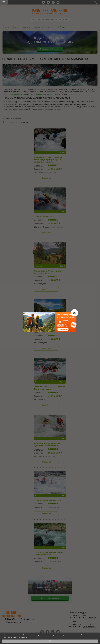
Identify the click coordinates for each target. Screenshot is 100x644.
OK (50, 641)
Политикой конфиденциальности (14, 637)
